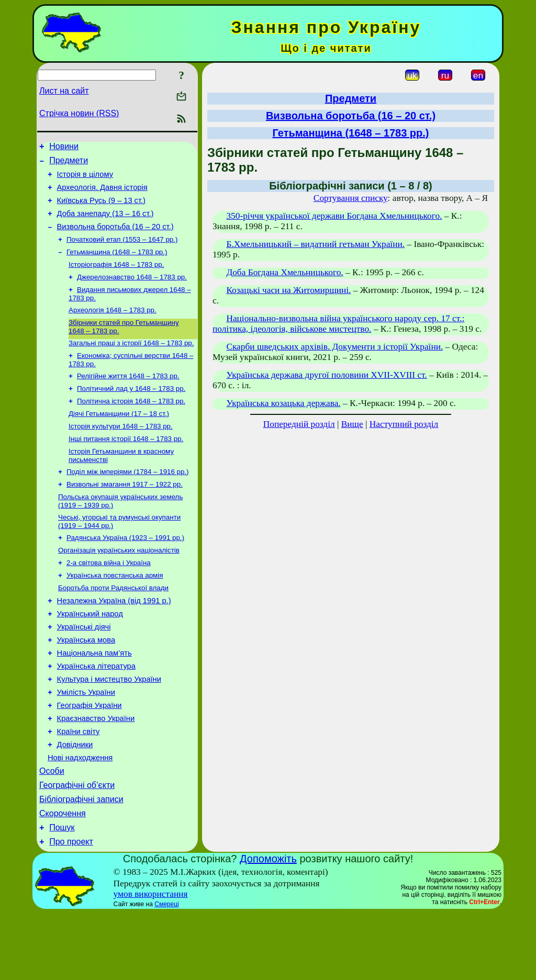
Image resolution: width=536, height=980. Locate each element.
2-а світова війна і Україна (109, 598)
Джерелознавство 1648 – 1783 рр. (132, 292)
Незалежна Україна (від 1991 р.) (114, 639)
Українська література (96, 713)
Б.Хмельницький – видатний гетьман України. (315, 244)
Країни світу (79, 786)
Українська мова (86, 683)
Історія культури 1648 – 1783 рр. (121, 452)
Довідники (75, 801)
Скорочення (63, 877)
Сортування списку (351, 198)
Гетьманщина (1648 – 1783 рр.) (117, 265)
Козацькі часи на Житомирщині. (288, 290)
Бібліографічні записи (81, 861)
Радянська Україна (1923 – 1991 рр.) (125, 571)
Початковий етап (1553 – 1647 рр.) (122, 251)
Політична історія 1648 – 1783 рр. (131, 425)
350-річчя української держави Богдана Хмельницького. (334, 216)
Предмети (69, 164)
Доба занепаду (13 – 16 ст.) (105, 223)
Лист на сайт (64, 91)
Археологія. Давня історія (102, 194)
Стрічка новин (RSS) (79, 113)
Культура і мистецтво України (109, 727)
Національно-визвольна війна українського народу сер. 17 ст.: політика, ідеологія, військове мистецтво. (338, 324)
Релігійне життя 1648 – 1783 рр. (128, 397)
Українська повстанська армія (115, 611)
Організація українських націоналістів (119, 584)
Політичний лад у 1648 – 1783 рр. (131, 411)
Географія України (90, 757)
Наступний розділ (404, 424)
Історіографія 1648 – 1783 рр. (116, 279)
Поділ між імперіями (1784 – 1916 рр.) (128, 500)
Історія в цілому (85, 179)
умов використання (151, 961)
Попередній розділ (299, 424)
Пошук (62, 893)
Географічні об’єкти (77, 846)
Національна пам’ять (94, 698)
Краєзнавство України (96, 771)
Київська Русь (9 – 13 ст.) (101, 208)
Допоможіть (268, 926)
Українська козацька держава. (283, 403)
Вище (352, 424)
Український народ (90, 654)
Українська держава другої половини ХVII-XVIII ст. (326, 375)
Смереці (166, 971)
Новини (64, 148)
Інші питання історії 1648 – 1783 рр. (126, 465)
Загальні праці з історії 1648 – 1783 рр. (131, 362)
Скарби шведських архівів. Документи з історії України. (334, 347)
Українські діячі (84, 669)
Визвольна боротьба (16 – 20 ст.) (115, 238)
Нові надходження (80, 815)
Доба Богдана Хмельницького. (284, 272)
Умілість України (86, 742)
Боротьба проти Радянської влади (113, 625)
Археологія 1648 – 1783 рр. (113, 327)
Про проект (71, 909)
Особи (52, 830)
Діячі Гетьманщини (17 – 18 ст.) (119, 438)
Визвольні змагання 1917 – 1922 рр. (125, 514)
